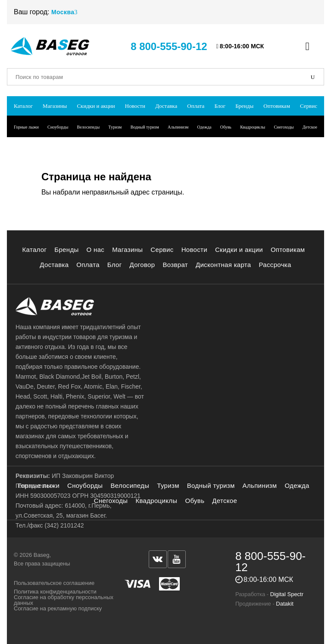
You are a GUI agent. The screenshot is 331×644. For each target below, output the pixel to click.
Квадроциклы (253, 127)
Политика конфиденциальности (55, 592)
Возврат (175, 265)
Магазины (55, 106)
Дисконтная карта (223, 265)
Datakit (284, 604)
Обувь (226, 127)
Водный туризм (145, 127)
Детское (310, 127)
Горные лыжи (26, 127)
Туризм (115, 127)
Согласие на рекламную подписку (58, 608)
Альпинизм (178, 127)
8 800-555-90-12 (169, 46)
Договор (142, 265)
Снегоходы (284, 127)
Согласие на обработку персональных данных (64, 600)
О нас (96, 250)
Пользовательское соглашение (54, 583)
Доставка (166, 106)
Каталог (23, 106)
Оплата (196, 106)
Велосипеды (89, 127)
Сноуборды (58, 127)
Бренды (244, 106)
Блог (220, 106)
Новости (135, 106)
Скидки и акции (96, 106)
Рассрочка (275, 265)
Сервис (309, 106)
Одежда (204, 127)
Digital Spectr (287, 594)
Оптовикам (277, 106)
